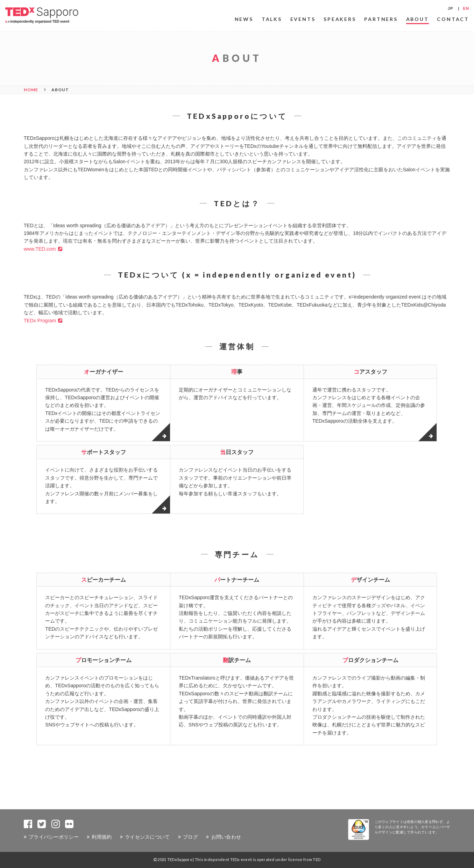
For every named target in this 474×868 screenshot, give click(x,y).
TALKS (272, 19)
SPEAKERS (340, 19)
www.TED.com (40, 249)
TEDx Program (40, 321)
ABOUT (418, 19)
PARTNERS (381, 19)
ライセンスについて (147, 837)
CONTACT (453, 19)
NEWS (244, 19)
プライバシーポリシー (54, 837)
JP (451, 8)
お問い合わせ (226, 837)
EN (466, 8)
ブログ (190, 837)
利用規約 (102, 837)
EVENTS (303, 19)
